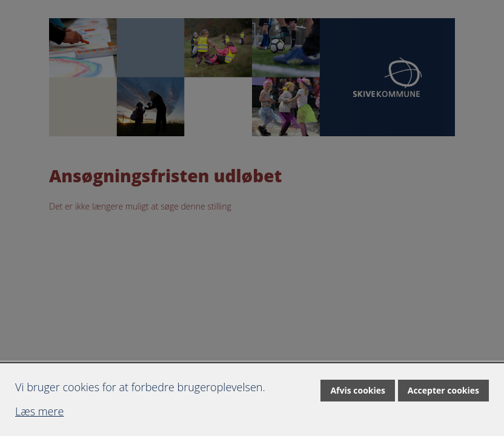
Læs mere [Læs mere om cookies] (39, 411)
